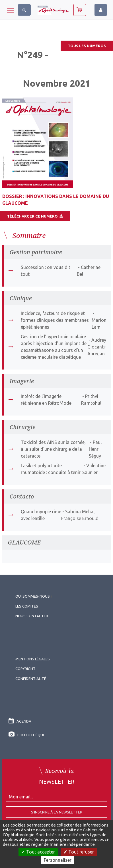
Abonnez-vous (80, 10)
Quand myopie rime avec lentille (41, 515)
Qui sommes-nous (33, 596)
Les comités (27, 606)
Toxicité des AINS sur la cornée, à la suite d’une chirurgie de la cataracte (53, 449)
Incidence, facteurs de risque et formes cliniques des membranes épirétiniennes (55, 320)
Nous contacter (32, 616)
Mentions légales (33, 659)
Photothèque (27, 735)
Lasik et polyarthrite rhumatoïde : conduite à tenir (51, 469)
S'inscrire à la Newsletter (57, 812)
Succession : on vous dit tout (46, 271)
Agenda (20, 721)
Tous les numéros (87, 46)
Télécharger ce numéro (35, 216)
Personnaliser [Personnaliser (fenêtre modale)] (58, 860)
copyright (25, 669)
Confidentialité (31, 679)
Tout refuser (79, 852)
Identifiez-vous (101, 10)
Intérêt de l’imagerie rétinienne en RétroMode (46, 400)
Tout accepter (38, 852)
